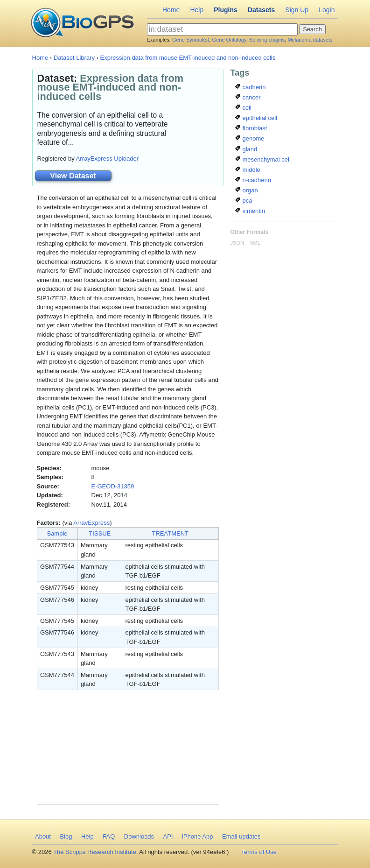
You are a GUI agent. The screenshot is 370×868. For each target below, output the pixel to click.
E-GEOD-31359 (113, 486)
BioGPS (82, 23)
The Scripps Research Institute (95, 852)
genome (250, 138)
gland (246, 149)
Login (327, 10)
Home (171, 10)
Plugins (226, 10)
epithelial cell (256, 118)
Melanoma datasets (310, 40)
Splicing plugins (267, 40)
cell (243, 108)
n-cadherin (253, 180)
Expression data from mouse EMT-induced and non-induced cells (188, 58)
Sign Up (297, 10)
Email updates (241, 836)
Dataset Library (74, 58)
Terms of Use (259, 852)
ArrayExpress (91, 523)
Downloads (139, 836)
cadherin (250, 87)
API (168, 836)
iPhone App (198, 836)
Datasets (261, 10)
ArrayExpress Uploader (107, 159)
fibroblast (251, 128)
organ (247, 190)
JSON (237, 243)
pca (244, 201)
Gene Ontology (229, 40)
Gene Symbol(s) (191, 40)
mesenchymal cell (263, 159)
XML (255, 243)
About (43, 836)
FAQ (109, 836)
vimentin (250, 211)
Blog (66, 836)
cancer (248, 97)
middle (248, 170)
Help (197, 10)
